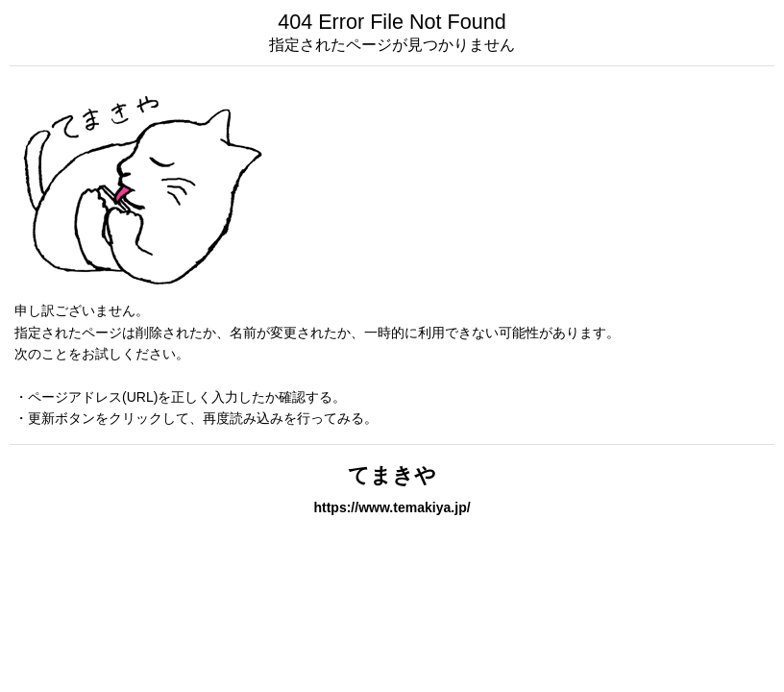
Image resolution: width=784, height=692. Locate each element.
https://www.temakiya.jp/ (392, 507)
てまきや (392, 475)
